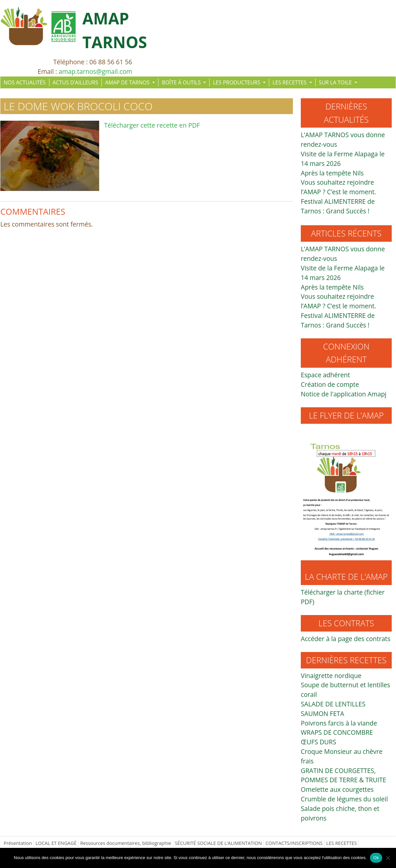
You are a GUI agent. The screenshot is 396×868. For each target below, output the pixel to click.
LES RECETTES (290, 82)
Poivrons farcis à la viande (339, 723)
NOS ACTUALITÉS (25, 82)
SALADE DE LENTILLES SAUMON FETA (333, 709)
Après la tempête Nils (332, 173)
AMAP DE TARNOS (128, 82)
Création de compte (330, 384)
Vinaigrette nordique (331, 676)
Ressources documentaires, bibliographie (126, 843)
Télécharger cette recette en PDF (152, 125)
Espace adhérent (325, 375)
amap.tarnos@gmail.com (95, 71)
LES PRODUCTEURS (237, 82)
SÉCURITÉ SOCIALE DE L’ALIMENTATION (218, 843)
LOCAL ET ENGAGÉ (56, 843)
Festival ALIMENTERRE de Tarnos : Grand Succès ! (338, 206)
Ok (376, 858)
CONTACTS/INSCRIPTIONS (294, 843)
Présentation (18, 843)
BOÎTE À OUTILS (182, 82)
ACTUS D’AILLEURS (75, 82)
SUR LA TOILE (336, 82)
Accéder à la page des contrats (346, 639)
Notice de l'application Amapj (344, 394)
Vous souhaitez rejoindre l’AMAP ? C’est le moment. (339, 187)
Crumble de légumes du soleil (344, 799)
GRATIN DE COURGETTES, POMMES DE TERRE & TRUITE (343, 775)
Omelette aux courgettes (337, 789)
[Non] (388, 858)
